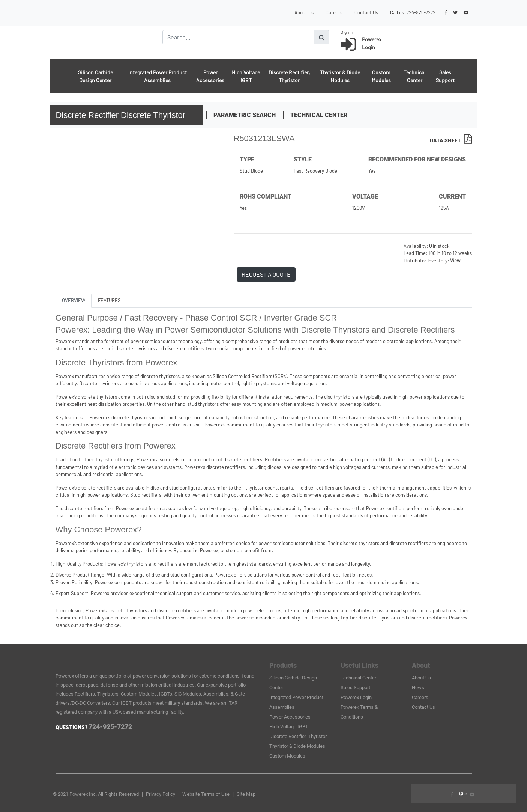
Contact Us (366, 12)
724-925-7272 (421, 12)
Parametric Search (245, 115)
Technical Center (414, 76)
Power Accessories (210, 76)
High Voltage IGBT (246, 76)
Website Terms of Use (206, 794)
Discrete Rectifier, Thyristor (289, 76)
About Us (304, 12)
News (418, 688)
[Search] (238, 37)
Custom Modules (381, 76)
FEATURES (109, 300)
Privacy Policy (161, 794)
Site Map (246, 794)
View (455, 261)
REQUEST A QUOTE (266, 274)
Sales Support (445, 76)
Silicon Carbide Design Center (95, 76)
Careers (334, 12)
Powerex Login (356, 697)
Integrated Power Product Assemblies (158, 76)
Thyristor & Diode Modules (340, 76)
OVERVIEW (74, 300)
